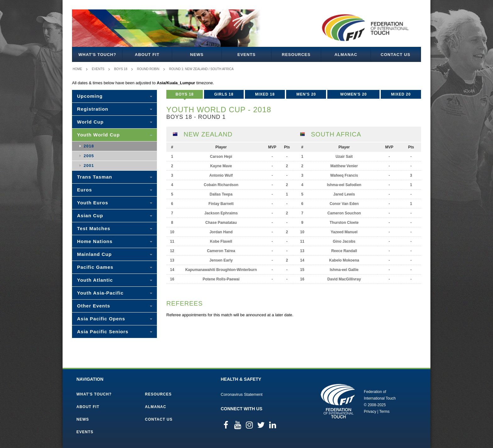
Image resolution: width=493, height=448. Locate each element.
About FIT (147, 55)
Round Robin (148, 69)
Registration (93, 109)
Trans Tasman (95, 177)
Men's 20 (306, 94)
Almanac (346, 55)
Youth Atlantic (95, 280)
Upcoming (90, 96)
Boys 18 (121, 69)
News (197, 55)
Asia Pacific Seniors (103, 332)
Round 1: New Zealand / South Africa (201, 69)
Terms (384, 412)
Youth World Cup (98, 135)
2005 (89, 156)
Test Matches (94, 228)
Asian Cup (90, 216)
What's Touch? (97, 55)
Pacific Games (95, 267)
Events (246, 55)
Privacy (370, 412)
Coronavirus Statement (242, 394)
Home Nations (95, 241)
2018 (89, 146)
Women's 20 (354, 94)
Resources (296, 55)
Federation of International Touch (338, 401)
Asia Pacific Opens (101, 319)
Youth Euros (93, 203)
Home (77, 69)
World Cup (90, 122)
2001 (89, 166)
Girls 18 (224, 94)
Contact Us (396, 55)
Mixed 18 (265, 94)
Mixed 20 (401, 94)
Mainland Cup (94, 254)
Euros (85, 190)
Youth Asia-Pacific (100, 293)
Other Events (94, 306)
